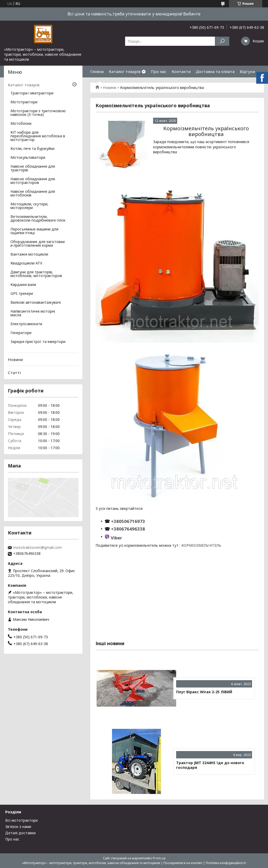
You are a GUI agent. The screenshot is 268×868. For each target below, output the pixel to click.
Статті (14, 373)
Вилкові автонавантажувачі (36, 303)
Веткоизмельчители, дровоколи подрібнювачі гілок (38, 219)
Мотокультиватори (28, 158)
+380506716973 (127, 521)
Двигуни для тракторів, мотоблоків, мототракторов (36, 274)
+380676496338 (128, 529)
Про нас (159, 71)
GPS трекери (22, 294)
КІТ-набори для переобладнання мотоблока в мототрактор (38, 136)
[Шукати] (222, 41)
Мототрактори (24, 102)
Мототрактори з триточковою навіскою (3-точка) (38, 113)
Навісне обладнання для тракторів (33, 168)
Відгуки (247, 71)
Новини (15, 359)
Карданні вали (23, 285)
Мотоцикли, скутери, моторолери (29, 206)
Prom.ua (159, 858)
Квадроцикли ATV (26, 263)
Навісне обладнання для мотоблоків (33, 194)
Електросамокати (26, 324)
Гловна (97, 71)
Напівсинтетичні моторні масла (33, 313)
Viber (116, 538)
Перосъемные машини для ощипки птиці (34, 231)
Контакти (181, 71)
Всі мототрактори (21, 820)
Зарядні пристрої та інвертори (38, 342)
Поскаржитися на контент (183, 863)
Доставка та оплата (215, 71)
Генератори (21, 333)
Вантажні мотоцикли (29, 255)
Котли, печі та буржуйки (32, 149)
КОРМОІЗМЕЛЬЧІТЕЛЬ (201, 545)
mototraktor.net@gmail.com (37, 548)
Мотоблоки (21, 124)
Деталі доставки (20, 833)
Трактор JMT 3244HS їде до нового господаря (210, 765)
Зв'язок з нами (18, 827)
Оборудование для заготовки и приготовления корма (38, 244)
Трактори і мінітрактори (32, 93)
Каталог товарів (125, 71)
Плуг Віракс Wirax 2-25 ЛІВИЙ (204, 692)
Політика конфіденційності (226, 863)
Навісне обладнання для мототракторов (33, 181)
